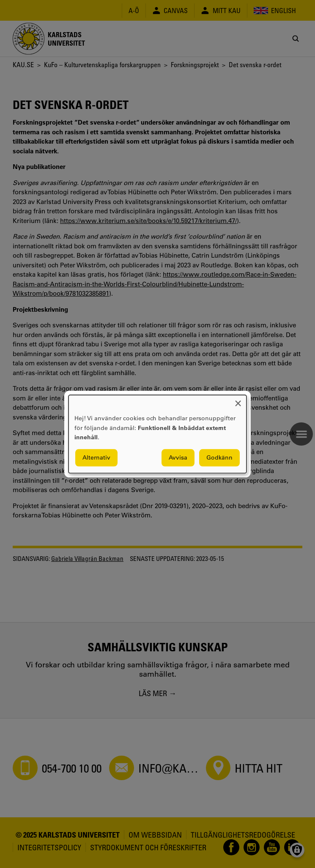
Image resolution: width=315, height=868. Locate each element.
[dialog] (157, 434)
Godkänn (219, 457)
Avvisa (178, 457)
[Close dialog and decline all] (238, 400)
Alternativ (96, 457)
